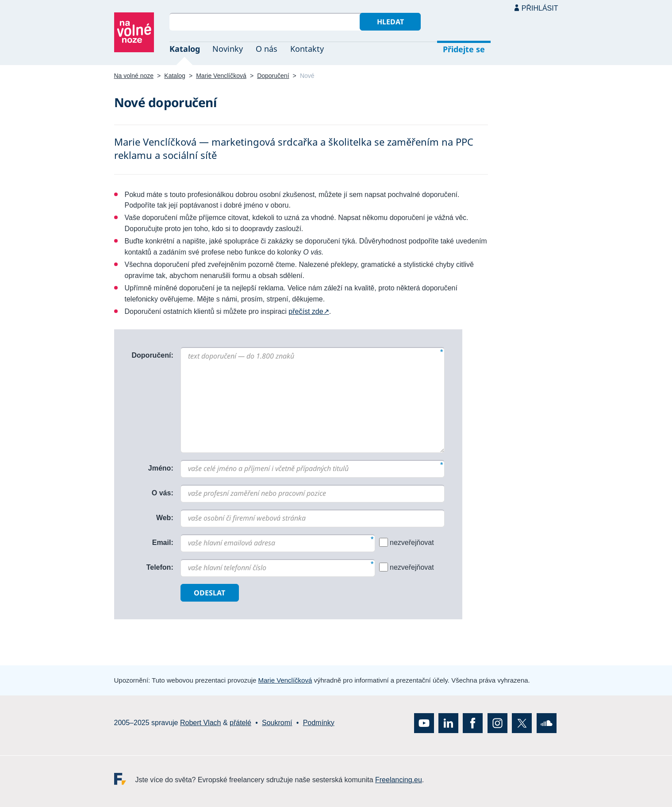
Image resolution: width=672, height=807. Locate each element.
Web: (165, 518)
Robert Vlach (201, 723)
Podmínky (319, 723)
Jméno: (161, 468)
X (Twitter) (522, 723)
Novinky (228, 49)
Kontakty (307, 49)
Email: (163, 543)
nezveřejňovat (412, 543)
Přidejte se (464, 49)
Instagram (497, 723)
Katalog (185, 49)
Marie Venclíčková (221, 76)
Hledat (390, 22)
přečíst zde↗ (309, 311)
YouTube (424, 723)
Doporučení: (153, 355)
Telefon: (160, 567)
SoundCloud (547, 723)
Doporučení (273, 76)
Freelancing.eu (125, 778)
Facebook (473, 723)
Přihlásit (540, 8)
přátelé (240, 723)
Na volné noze (134, 76)
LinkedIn (448, 723)
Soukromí (277, 723)
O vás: (163, 493)
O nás (267, 49)
